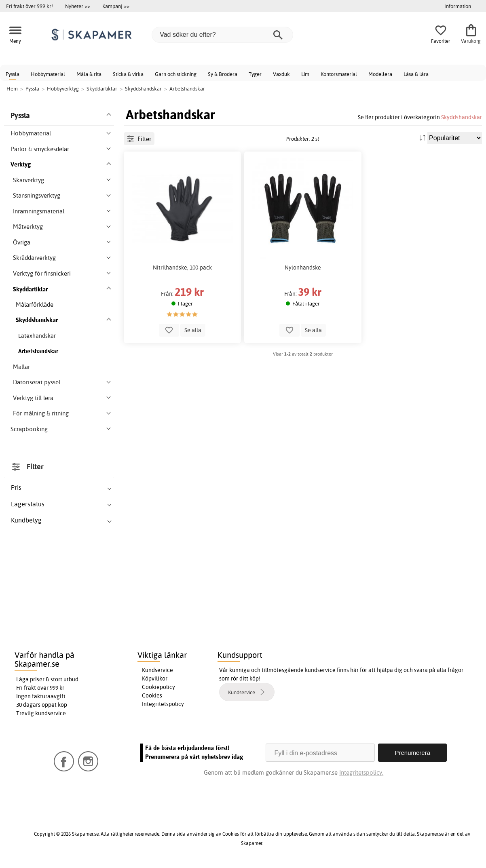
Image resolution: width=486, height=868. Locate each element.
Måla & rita (89, 74)
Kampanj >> (116, 6)
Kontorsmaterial (339, 74)
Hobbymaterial (48, 74)
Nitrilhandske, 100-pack (182, 268)
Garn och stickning (176, 74)
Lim (305, 74)
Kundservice (157, 670)
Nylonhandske (303, 268)
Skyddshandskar (462, 117)
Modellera (380, 74)
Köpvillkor (155, 678)
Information (458, 6)
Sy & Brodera (223, 74)
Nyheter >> (78, 6)
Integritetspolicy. (361, 772)
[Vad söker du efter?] (222, 35)
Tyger (255, 74)
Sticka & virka (128, 74)
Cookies (152, 695)
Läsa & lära (416, 74)
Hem (12, 88)
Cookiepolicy (158, 687)
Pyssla (13, 74)
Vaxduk (281, 74)
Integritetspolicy (163, 704)
